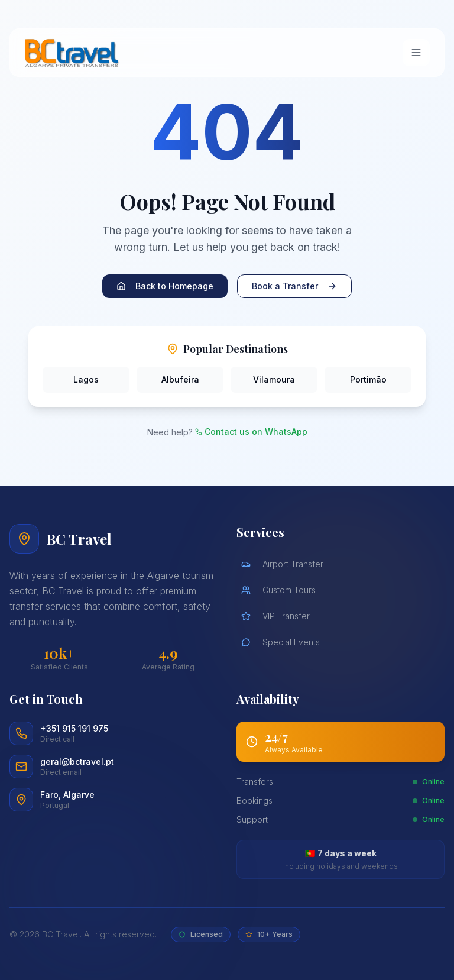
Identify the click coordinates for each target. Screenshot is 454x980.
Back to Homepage (165, 286)
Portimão (368, 379)
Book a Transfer (294, 286)
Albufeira (180, 379)
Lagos (86, 379)
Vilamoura (274, 379)
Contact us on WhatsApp (251, 431)
